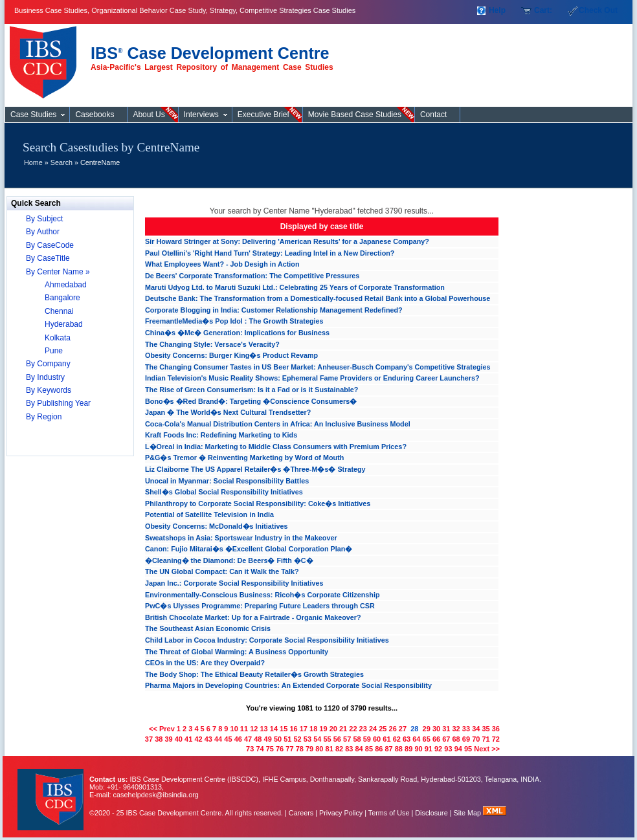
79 (309, 749)
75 (270, 749)
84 (359, 749)
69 (466, 739)
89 (408, 749)
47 (248, 739)
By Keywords (49, 390)
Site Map (469, 813)
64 (416, 739)
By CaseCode (50, 245)
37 (149, 739)
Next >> (487, 749)
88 (399, 749)
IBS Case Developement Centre (52, 791)
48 (258, 739)
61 (386, 739)
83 (349, 749)
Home (33, 162)
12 (254, 729)
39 (168, 739)
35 (486, 729)
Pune (54, 351)
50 (278, 739)
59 (367, 739)
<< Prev (162, 729)
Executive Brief (263, 115)
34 (476, 729)
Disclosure (431, 813)
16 (293, 729)
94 (458, 749)
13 (263, 729)
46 (238, 739)
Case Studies (46, 57)
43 (208, 739)
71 (486, 739)
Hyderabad (64, 324)
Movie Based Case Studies (355, 115)
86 (379, 749)
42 (198, 739)
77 (289, 749)
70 (476, 739)
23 (363, 729)
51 (287, 739)
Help (497, 10)
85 (369, 749)
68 (456, 739)
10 (234, 729)
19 (323, 729)
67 (446, 739)
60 (377, 739)
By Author (43, 232)
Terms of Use (389, 813)
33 (466, 729)
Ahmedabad (66, 285)
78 (300, 749)
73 (250, 749)
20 (333, 729)
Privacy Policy (341, 813)
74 (260, 749)
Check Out (598, 10)
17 (304, 729)
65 (427, 739)
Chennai (59, 311)
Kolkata (58, 338)
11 (244, 729)
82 (339, 749)
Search (61, 162)
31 (446, 729)
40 (179, 739)
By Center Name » (58, 272)
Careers (301, 813)
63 (407, 739)
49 (268, 739)
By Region (44, 417)
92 (438, 749)
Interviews (201, 115)
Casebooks (95, 115)
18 (313, 729)
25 (383, 729)
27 (403, 729)
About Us (149, 115)
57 (347, 739)
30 (436, 729)
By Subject (44, 219)
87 (388, 749)
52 (298, 739)
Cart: (543, 10)
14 (274, 729)
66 (436, 739)
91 (429, 749)
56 (337, 739)
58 (357, 739)
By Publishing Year (58, 403)
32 (456, 729)
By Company (48, 364)
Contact (433, 115)
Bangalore (62, 298)
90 (418, 749)
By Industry (45, 377)
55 (327, 739)
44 (218, 739)
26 (393, 729)
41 (188, 739)
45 (228, 739)
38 (159, 739)
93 (448, 749)
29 (427, 729)
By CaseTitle (48, 258)
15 (284, 729)
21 (343, 729)
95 (468, 749)
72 (496, 739)
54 (317, 739)
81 (330, 749)
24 (373, 729)
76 (280, 749)
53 (307, 739)
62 (397, 739)
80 (319, 749)
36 (496, 729)
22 (353, 729)
